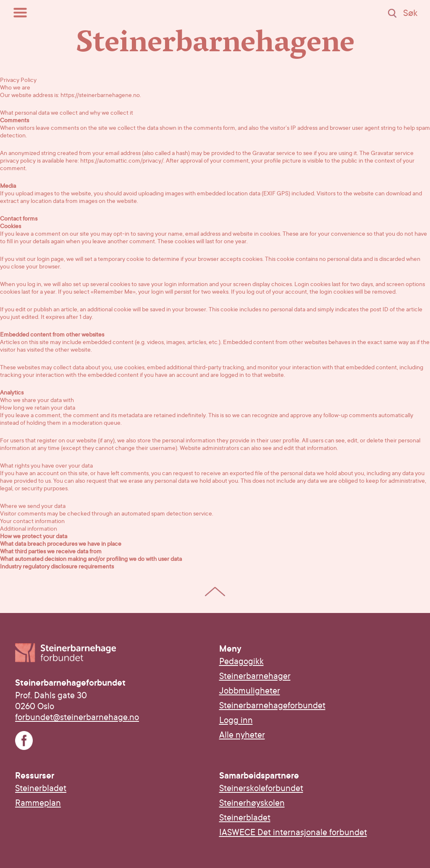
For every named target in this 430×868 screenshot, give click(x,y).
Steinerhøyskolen (252, 803)
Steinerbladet (41, 788)
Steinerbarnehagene (215, 46)
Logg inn (236, 720)
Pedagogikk (241, 661)
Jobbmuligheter (250, 691)
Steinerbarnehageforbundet (272, 705)
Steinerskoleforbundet (261, 788)
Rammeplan (38, 803)
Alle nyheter (242, 735)
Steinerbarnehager (255, 676)
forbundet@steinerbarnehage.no (77, 717)
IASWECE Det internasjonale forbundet (293, 832)
